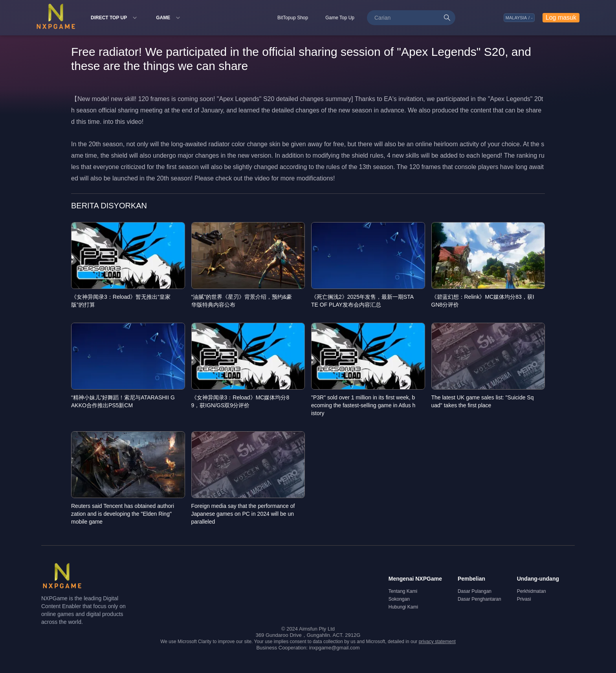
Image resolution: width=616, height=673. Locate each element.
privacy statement (437, 642)
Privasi (524, 599)
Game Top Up (340, 18)
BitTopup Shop (293, 18)
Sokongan (399, 599)
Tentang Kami (403, 591)
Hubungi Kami (403, 607)
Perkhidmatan (532, 591)
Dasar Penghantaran (479, 599)
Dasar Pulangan (475, 591)
